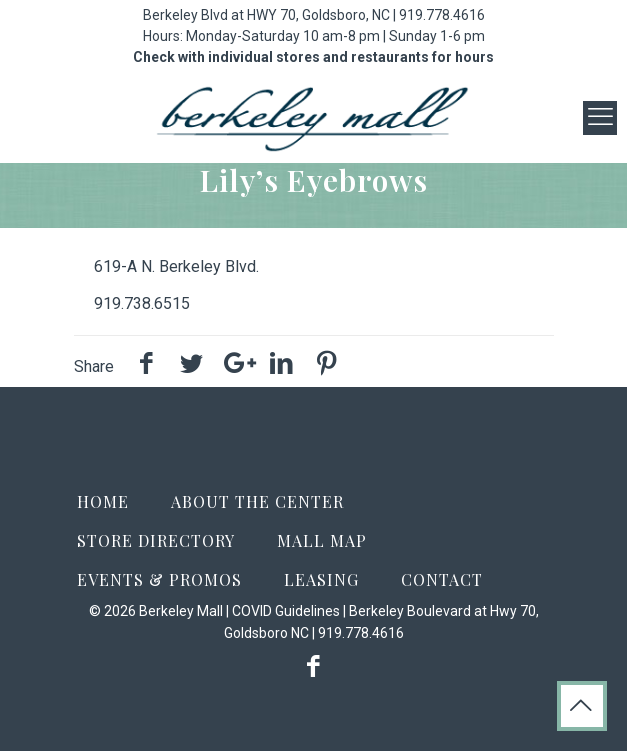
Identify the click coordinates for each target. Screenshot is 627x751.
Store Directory (156, 540)
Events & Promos (159, 579)
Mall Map (322, 540)
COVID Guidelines (286, 611)
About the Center (257, 501)
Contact (442, 579)
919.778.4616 (442, 15)
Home (103, 501)
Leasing (321, 579)
